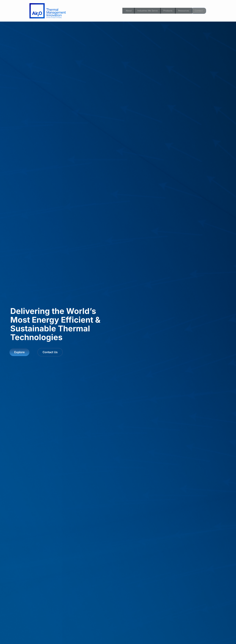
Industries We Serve (145, 11)
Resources (183, 11)
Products (167, 11)
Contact (199, 11)
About (126, 11)
